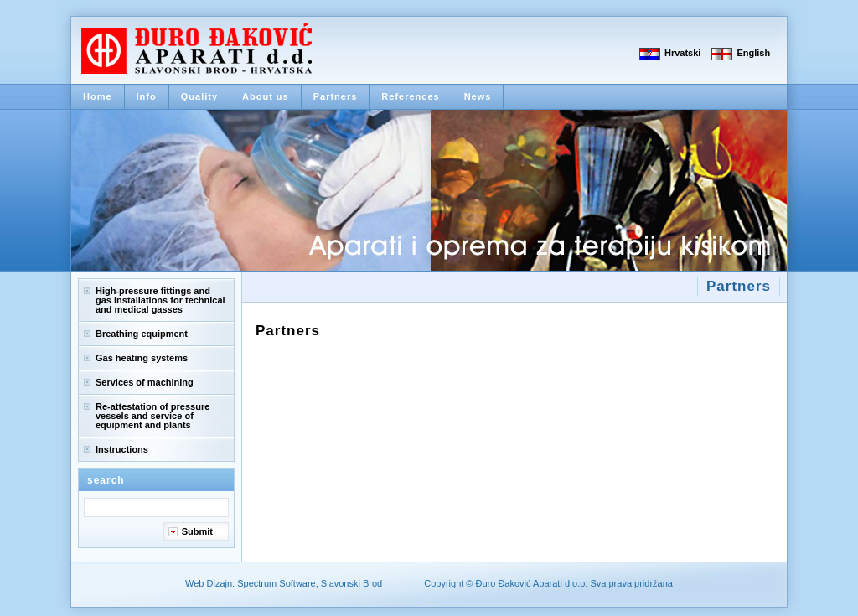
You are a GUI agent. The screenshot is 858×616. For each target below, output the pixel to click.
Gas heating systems (142, 358)
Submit (197, 531)
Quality (199, 96)
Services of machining (145, 382)
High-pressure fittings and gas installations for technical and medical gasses (160, 300)
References (410, 96)
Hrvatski (682, 53)
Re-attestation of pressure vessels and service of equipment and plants (152, 416)
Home (98, 96)
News (478, 96)
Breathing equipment (142, 334)
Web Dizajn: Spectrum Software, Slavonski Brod (284, 583)
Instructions (122, 449)
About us (266, 96)
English (753, 53)
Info (147, 96)
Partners (336, 96)
